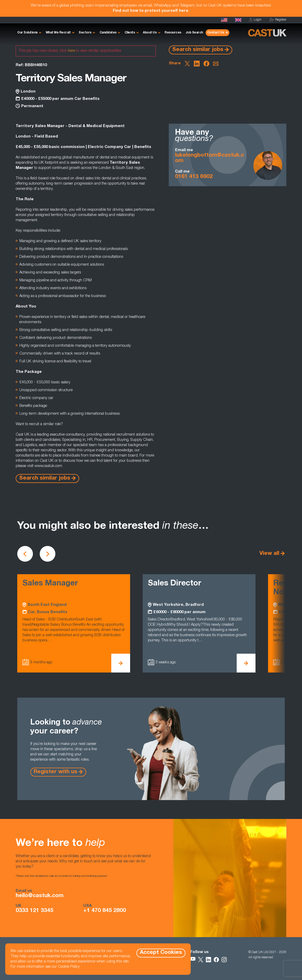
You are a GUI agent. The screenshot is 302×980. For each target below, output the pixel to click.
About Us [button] (150, 33)
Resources (173, 33)
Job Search (194, 33)
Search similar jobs (198, 50)
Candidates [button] (108, 33)
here (71, 51)
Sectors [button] (85, 33)
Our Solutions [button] (27, 33)
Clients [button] (130, 33)
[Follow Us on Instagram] (224, 960)
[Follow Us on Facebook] (216, 960)
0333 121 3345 (34, 911)
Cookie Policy (69, 967)
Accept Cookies (161, 953)
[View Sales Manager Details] (121, 663)
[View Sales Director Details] (246, 663)
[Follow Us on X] (201, 960)
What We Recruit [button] (58, 33)
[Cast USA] (224, 20)
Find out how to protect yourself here (151, 11)
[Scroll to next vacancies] (48, 554)
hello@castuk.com (40, 896)
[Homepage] (238, 20)
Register (278, 20)
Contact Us (216, 33)
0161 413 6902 (194, 177)
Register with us (56, 772)
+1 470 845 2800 (105, 911)
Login (255, 20)
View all (269, 554)
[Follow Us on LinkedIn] (208, 960)
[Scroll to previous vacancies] (25, 554)
